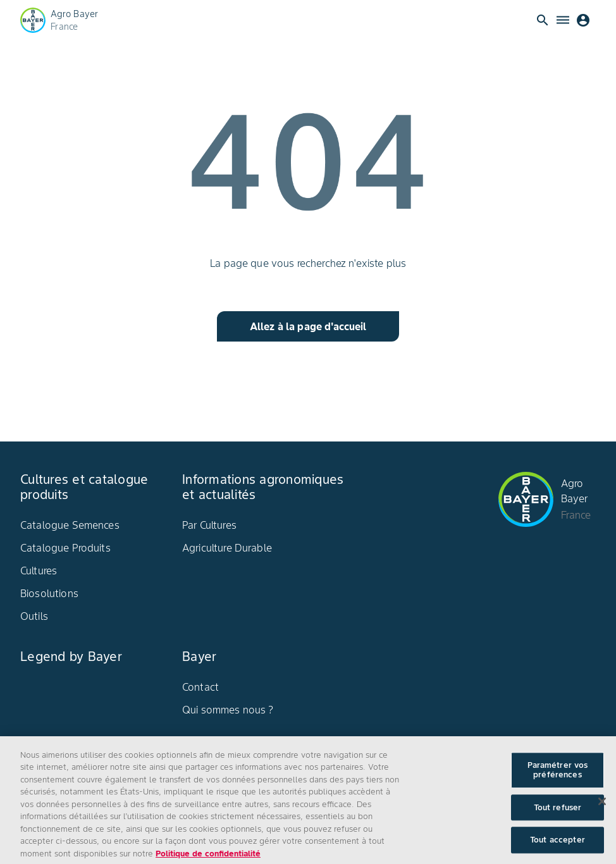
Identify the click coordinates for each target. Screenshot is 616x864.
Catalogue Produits (65, 548)
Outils (34, 616)
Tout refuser (558, 812)
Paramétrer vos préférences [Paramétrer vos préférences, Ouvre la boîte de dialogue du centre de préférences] (558, 775)
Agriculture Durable (227, 548)
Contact (200, 687)
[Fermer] (602, 806)
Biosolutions (49, 593)
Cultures (39, 571)
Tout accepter (557, 845)
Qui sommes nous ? (228, 710)
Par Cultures (209, 525)
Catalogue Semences (70, 525)
